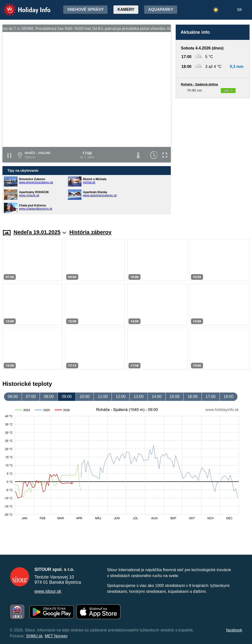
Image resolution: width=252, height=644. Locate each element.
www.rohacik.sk (29, 195)
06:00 (13, 397)
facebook (234, 630)
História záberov (90, 232)
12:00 (121, 397)
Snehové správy (85, 9)
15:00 (174, 397)
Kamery (126, 9)
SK (240, 10)
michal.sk (89, 182)
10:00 (85, 397)
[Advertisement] (213, 159)
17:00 (211, 397)
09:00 (67, 397)
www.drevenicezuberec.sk (36, 182)
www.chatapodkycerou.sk (36, 209)
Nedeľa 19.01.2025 (40, 232)
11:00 (103, 397)
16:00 (192, 397)
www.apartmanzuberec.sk (100, 195)
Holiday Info (22, 6)
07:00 (31, 397)
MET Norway (56, 636)
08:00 (49, 397)
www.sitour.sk (48, 591)
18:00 (229, 397)
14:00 (157, 397)
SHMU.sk (34, 636)
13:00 (139, 397)
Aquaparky (161, 9)
